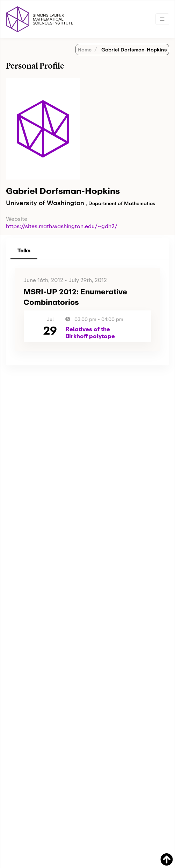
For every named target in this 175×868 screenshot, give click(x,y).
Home (85, 50)
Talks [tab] (24, 250)
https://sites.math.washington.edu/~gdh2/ (62, 226)
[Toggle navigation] (162, 19)
